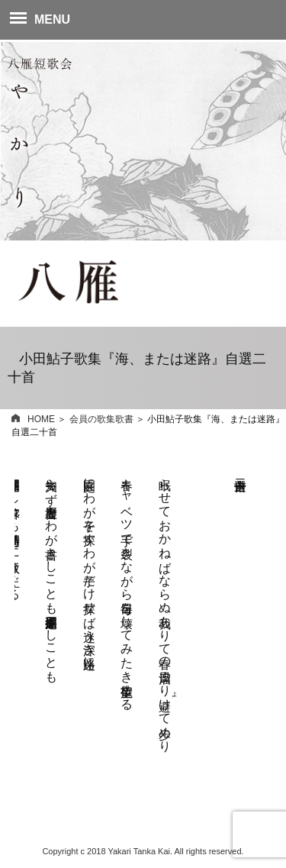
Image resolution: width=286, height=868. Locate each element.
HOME (33, 419)
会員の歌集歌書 (101, 419)
